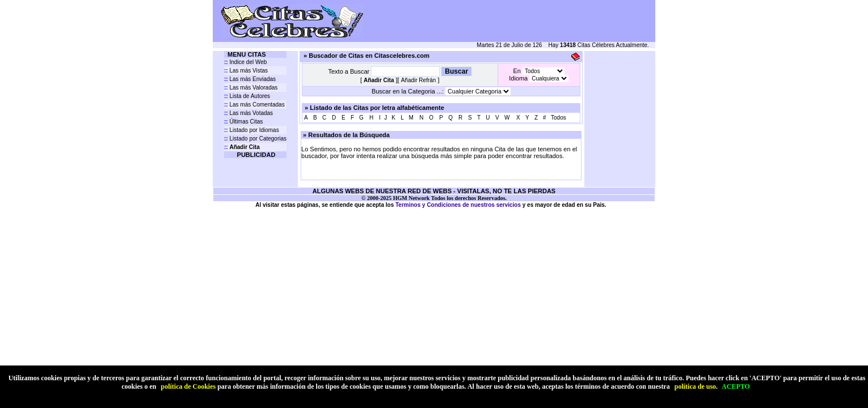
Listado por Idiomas (252, 130)
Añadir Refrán (419, 80)
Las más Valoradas (251, 88)
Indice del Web (245, 62)
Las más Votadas (248, 113)
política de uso (695, 386)
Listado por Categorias (255, 139)
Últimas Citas (243, 122)
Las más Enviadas (250, 79)
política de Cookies (188, 386)
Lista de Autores (247, 96)
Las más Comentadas (254, 105)
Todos (559, 118)
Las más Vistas (246, 71)
